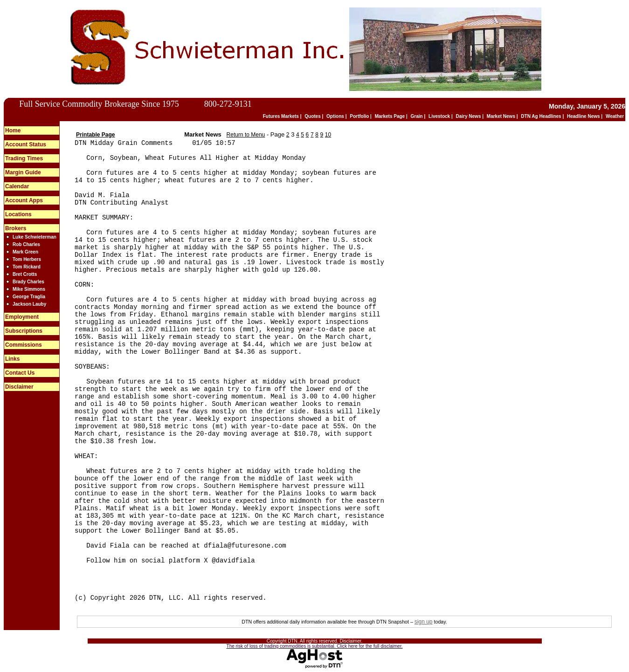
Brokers (16, 228)
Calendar (17, 186)
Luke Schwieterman (35, 237)
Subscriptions (24, 331)
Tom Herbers (27, 259)
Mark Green (25, 252)
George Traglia (29, 297)
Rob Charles (26, 244)
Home (13, 130)
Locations (18, 214)
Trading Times (24, 158)
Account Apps (24, 200)
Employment (22, 317)
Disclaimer (19, 387)
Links (12, 359)
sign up (424, 622)
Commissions (24, 345)
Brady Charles (28, 282)
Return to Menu (246, 135)
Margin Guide (23, 172)
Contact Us (20, 373)
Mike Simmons (29, 289)
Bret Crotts (25, 274)
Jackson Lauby (29, 304)
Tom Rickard (27, 267)
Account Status (26, 144)
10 (328, 135)
